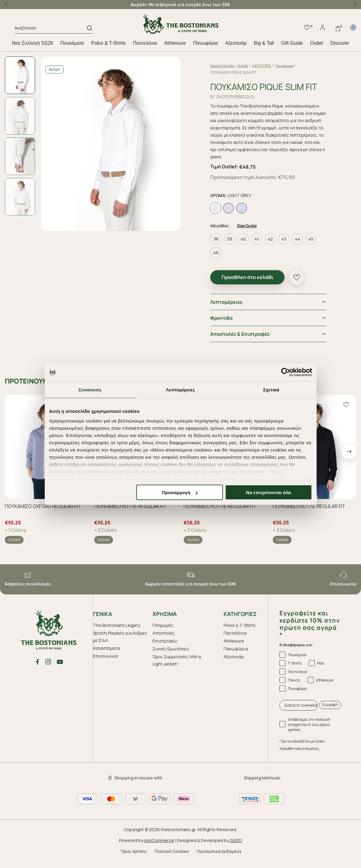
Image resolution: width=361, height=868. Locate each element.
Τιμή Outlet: (224, 167)
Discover (340, 43)
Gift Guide (292, 43)
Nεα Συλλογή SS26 (32, 43)
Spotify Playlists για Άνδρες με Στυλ (120, 637)
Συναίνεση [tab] (90, 390)
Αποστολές (164, 633)
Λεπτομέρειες (226, 302)
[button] (355, 5)
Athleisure (175, 43)
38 (216, 239)
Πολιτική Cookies (172, 851)
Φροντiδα (221, 318)
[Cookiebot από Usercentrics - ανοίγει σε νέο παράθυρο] (286, 372)
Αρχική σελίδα (222, 66)
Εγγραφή (330, 705)
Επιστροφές (165, 641)
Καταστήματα (106, 648)
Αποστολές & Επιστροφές (240, 334)
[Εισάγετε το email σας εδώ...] (298, 705)
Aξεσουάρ (236, 43)
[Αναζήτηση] (51, 29)
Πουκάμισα (72, 43)
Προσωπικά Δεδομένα (219, 851)
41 (257, 239)
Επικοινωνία (105, 656)
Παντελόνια (145, 43)
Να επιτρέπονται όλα (269, 492)
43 (284, 239)
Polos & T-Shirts (108, 43)
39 (229, 239)
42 (270, 239)
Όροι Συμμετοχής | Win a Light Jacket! (177, 660)
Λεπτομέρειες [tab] (180, 390)
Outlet (317, 43)
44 (298, 239)
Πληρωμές (163, 625)
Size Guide (247, 226)
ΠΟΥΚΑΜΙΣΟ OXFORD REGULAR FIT (43, 507)
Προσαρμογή (180, 492)
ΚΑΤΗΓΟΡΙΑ (262, 66)
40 (243, 239)
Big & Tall (264, 43)
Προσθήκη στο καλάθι (247, 277)
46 (216, 253)
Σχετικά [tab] (271, 390)
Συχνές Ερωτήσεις (171, 649)
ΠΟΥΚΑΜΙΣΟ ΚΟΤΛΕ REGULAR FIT (131, 507)
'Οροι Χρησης (134, 851)
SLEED (236, 840)
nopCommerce (159, 840)
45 (311, 239)
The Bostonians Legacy (117, 625)
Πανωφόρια (205, 43)
